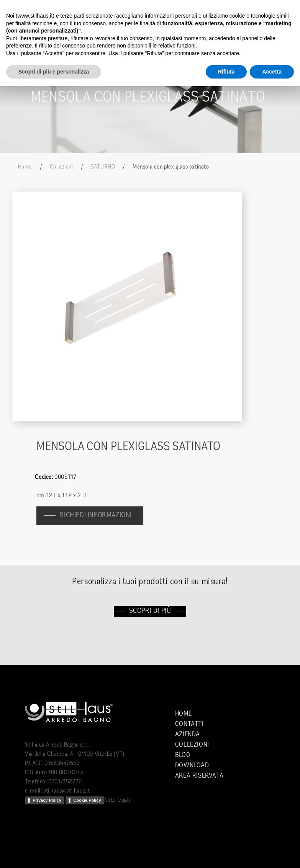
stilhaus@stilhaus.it (67, 791)
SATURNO (103, 167)
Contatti (189, 724)
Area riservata (199, 776)
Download (192, 766)
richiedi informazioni (99, 515)
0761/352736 (65, 782)
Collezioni (61, 167)
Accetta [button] (272, 72)
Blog (183, 755)
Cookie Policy (87, 800)
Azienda (188, 735)
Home (25, 167)
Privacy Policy (47, 800)
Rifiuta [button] (226, 72)
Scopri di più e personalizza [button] (54, 72)
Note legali (117, 800)
